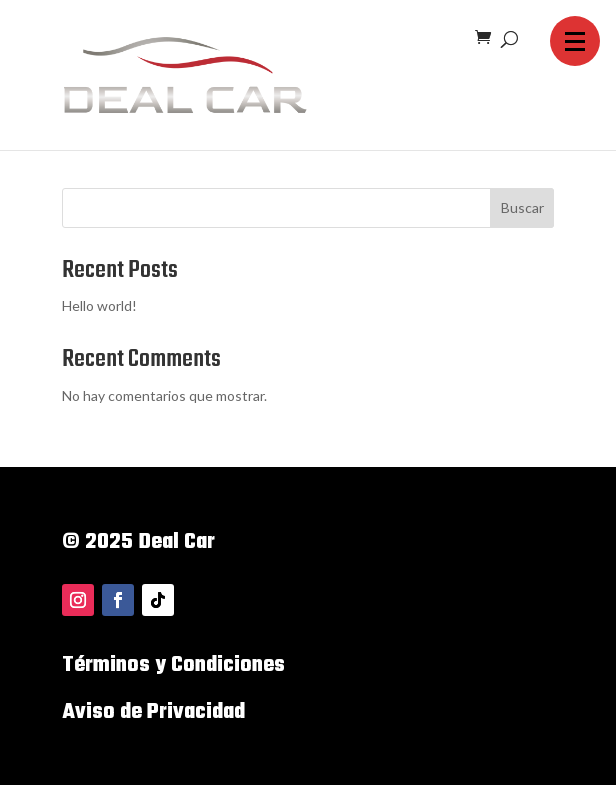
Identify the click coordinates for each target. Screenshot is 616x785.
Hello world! (99, 305)
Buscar (522, 207)
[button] (575, 41)
